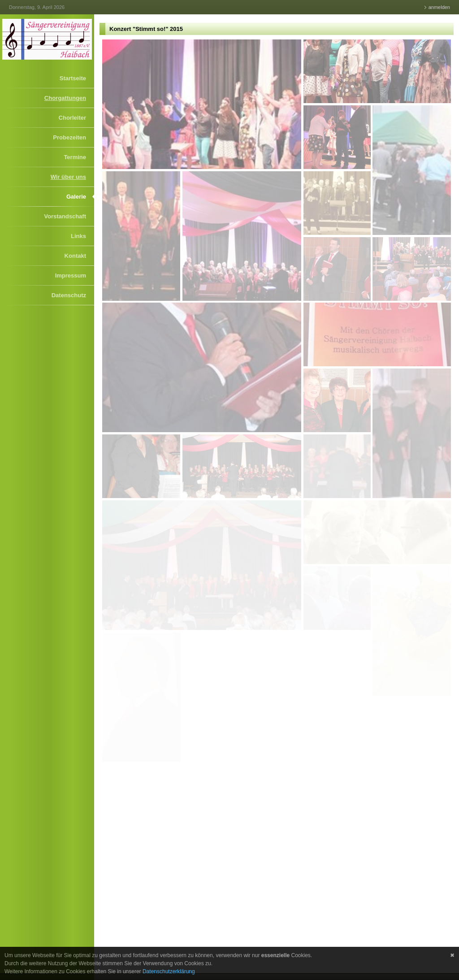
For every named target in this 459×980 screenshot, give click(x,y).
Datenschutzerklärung (169, 971)
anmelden (439, 7)
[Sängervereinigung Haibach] (47, 39)
